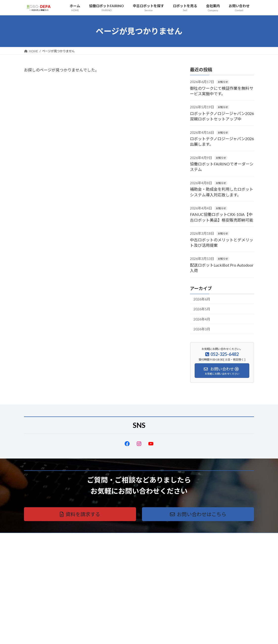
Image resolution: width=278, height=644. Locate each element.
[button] (80, 514)
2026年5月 (202, 309)
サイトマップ (77, 537)
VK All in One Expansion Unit (171, 635)
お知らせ (223, 82)
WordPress (112, 635)
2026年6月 (202, 299)
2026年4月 (202, 319)
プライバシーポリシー (44, 537)
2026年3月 (202, 329)
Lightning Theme (138, 635)
